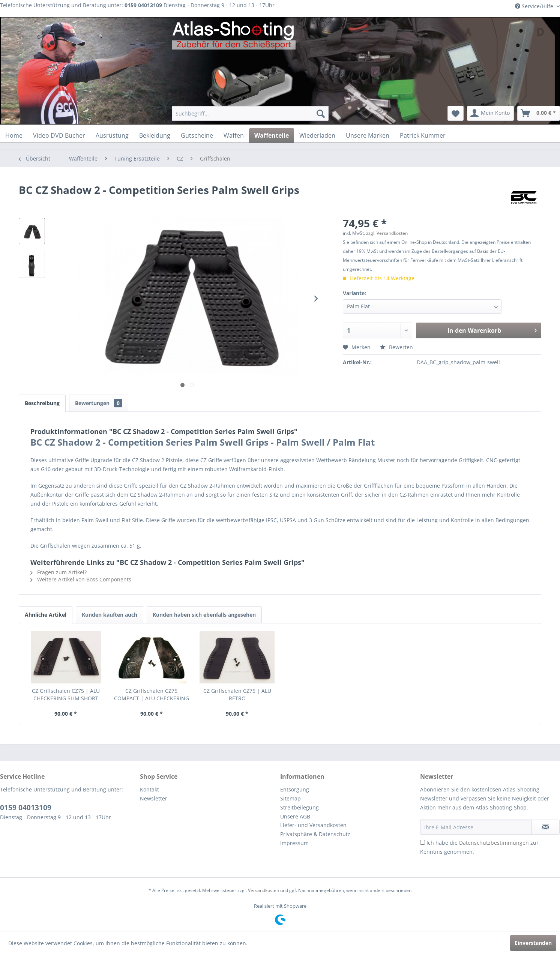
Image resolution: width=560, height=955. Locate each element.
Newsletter (154, 798)
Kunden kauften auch (110, 615)
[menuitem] (250, 113)
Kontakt (149, 789)
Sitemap (291, 798)
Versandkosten (263, 890)
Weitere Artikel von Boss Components (81, 579)
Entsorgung (295, 789)
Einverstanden (533, 943)
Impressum (294, 843)
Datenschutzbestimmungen (494, 843)
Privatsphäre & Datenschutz (315, 834)
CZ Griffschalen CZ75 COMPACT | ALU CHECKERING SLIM (152, 695)
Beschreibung (42, 403)
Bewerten (396, 347)
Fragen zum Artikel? (59, 572)
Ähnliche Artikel (46, 615)
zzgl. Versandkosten (387, 233)
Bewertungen (99, 403)
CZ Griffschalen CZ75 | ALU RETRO (237, 694)
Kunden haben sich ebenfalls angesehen (204, 615)
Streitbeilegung (300, 807)
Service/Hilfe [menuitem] (535, 6)
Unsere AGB (295, 816)
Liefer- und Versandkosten (313, 825)
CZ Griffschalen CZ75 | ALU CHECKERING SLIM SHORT (66, 694)
